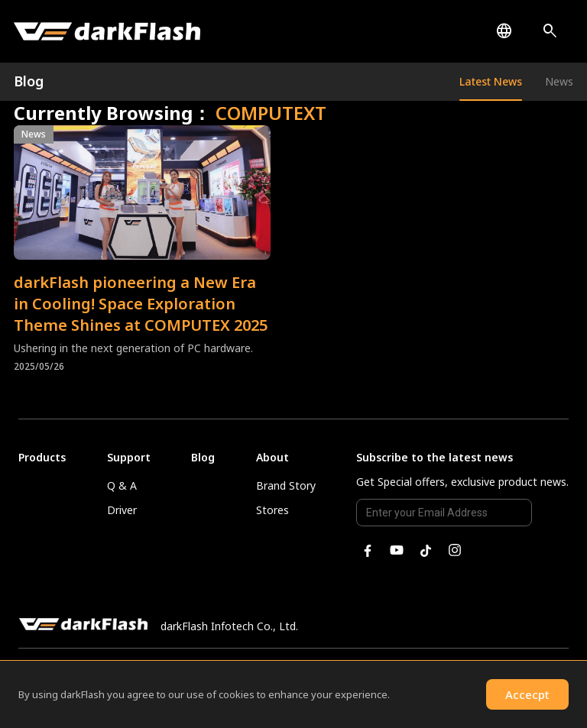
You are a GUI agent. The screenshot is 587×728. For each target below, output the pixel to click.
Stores (272, 510)
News (559, 81)
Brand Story (286, 485)
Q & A (122, 485)
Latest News (491, 81)
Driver (122, 510)
